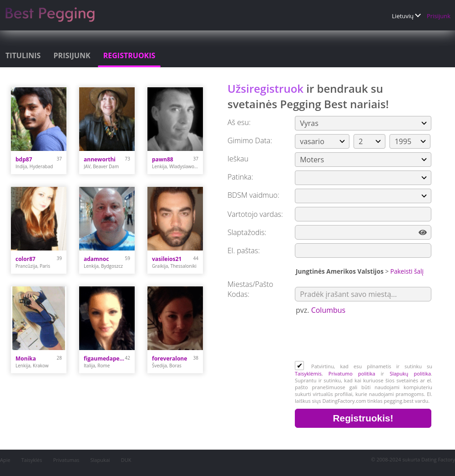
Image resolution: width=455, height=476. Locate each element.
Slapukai (100, 460)
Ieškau (238, 159)
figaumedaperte (104, 358)
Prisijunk (439, 16)
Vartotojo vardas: (255, 214)
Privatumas (66, 460)
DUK (126, 460)
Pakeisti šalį (407, 271)
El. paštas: (244, 251)
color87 (25, 259)
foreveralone (169, 358)
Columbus (329, 310)
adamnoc (96, 259)
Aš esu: (239, 122)
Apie (5, 460)
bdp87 (24, 159)
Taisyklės (32, 460)
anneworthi (100, 159)
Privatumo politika (352, 373)
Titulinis (23, 55)
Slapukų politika (410, 373)
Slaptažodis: (247, 232)
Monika (26, 358)
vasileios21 (167, 259)
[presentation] (364, 339)
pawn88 (163, 159)
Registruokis (129, 55)
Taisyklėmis (308, 373)
